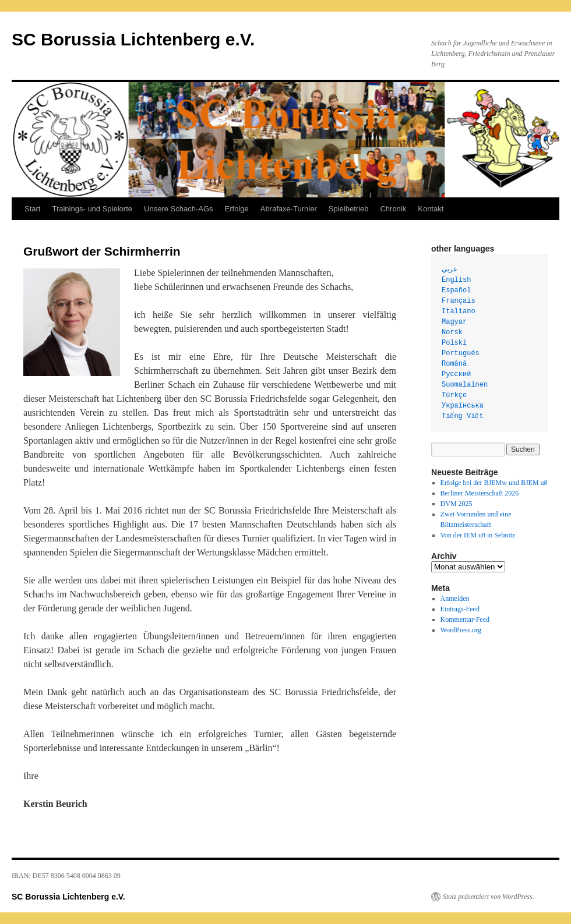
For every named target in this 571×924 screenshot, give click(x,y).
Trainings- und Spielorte (92, 209)
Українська (463, 406)
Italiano (459, 311)
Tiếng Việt (463, 416)
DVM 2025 (457, 504)
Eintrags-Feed (460, 609)
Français (459, 301)
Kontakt (431, 209)
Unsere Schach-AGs (179, 209)
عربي (450, 270)
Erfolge (237, 209)
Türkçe (454, 395)
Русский (456, 374)
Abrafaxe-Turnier (289, 209)
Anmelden (455, 599)
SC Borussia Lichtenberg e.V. (133, 39)
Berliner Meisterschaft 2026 (480, 493)
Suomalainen (465, 385)
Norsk (452, 332)
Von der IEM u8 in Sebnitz (478, 535)
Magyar (454, 322)
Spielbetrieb (349, 209)
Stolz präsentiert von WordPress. (489, 897)
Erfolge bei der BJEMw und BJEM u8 (494, 483)
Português (461, 353)
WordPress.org (461, 630)
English (456, 280)
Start (32, 209)
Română (454, 364)
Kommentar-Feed (465, 619)
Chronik (393, 209)
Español (456, 291)
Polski (454, 343)
